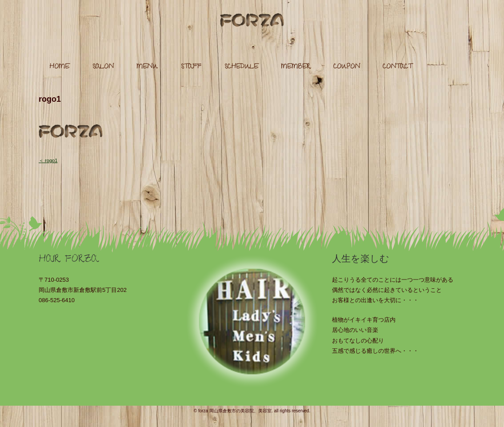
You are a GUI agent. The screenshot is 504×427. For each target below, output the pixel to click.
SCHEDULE (241, 67)
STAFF (191, 67)
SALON (103, 67)
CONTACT (397, 67)
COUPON (347, 67)
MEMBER (296, 67)
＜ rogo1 (48, 160)
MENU (147, 67)
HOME (59, 67)
